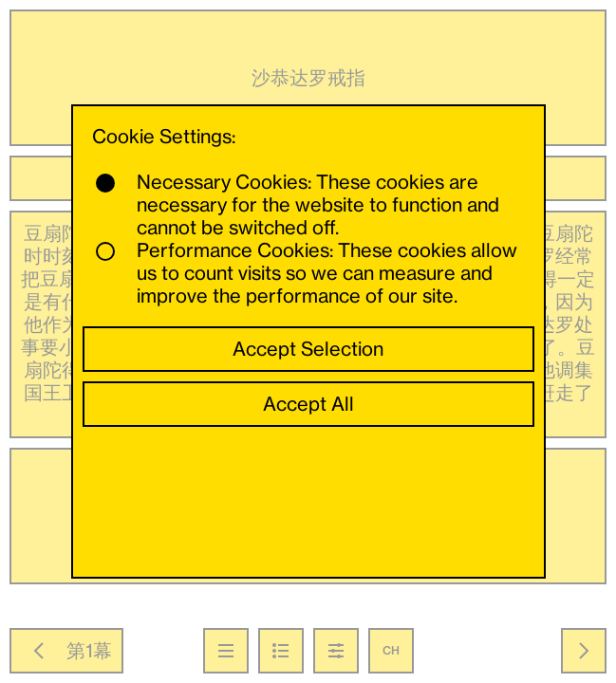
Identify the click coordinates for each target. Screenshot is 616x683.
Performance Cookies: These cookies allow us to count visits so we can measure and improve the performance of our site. (307, 273)
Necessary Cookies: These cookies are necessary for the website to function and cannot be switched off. (298, 205)
